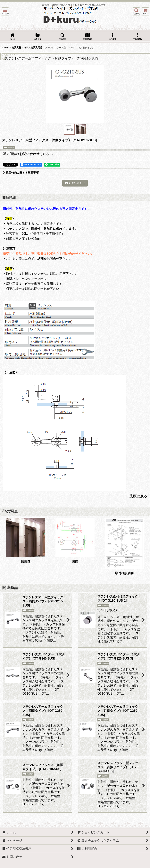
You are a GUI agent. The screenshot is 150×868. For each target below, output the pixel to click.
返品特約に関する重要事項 (21, 173)
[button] (5, 11)
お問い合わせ (29, 154)
